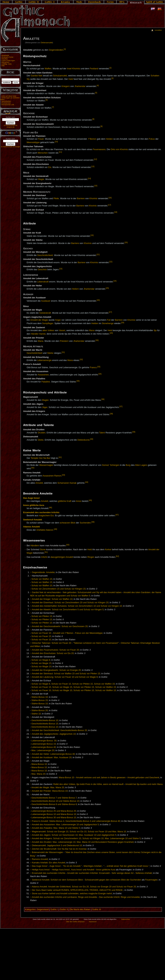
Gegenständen (56, 50)
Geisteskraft (45, 313)
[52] (117, 556)
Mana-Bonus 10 (39, 764)
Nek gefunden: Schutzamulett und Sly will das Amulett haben (92, 592)
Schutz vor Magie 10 (41, 667)
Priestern (64, 341)
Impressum (93, 922)
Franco (93, 367)
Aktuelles (5, 59)
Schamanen (63, 483)
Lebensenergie (44, 360)
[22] (111, 262)
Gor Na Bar (45, 458)
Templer (35, 458)
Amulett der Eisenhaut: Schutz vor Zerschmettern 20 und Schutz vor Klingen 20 (70, 603)
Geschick (42, 270)
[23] (61, 269)
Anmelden (158, 30)
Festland (94, 69)
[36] (103, 399)
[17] (109, 205)
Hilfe (3, 66)
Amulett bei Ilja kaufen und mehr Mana (144, 784)
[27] (111, 312)
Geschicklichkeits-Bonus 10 (45, 720)
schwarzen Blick (68, 523)
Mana (92, 330)
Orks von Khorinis (119, 149)
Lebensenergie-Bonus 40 (44, 747)
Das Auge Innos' (32, 498)
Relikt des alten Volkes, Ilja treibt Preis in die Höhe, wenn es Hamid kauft (88, 784)
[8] (93, 119)
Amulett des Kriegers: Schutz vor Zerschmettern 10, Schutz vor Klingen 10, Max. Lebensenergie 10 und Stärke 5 (86, 838)
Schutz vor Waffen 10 (42, 586)
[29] (111, 333)
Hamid (42, 334)
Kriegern (66, 86)
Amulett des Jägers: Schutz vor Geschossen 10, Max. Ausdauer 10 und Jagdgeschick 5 (74, 835)
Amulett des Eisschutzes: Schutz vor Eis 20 (53, 653)
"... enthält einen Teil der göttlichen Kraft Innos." (126, 866)
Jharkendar (80, 86)
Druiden (42, 433)
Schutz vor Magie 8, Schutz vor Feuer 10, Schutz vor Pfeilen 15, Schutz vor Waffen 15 (73, 684)
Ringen (91, 557)
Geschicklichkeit (45, 255)
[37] (121, 406)
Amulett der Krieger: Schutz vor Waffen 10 (52, 599)
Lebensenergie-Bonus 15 (44, 744)
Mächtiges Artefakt (93, 866)
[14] (89, 178)
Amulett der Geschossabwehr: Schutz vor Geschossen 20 (60, 626)
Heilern (75, 289)
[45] (90, 500)
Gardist (34, 76)
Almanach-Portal (7, 57)
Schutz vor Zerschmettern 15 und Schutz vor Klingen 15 (59, 589)
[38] (111, 414)
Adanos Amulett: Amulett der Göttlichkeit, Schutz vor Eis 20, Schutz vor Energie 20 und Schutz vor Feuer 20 (84, 887)
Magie (41, 179)
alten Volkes (48, 330)
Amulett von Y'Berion (63, 633)
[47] (117, 515)
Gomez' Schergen (111, 465)
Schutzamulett (60, 76)
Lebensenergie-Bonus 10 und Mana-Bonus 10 (54, 814)
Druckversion (6, 103)
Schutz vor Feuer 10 (41, 633)
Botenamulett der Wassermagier (47, 852)
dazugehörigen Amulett (62, 557)
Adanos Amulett (32, 527)
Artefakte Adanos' (45, 530)
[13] (93, 166)
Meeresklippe (33, 142)
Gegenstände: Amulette (43, 572)
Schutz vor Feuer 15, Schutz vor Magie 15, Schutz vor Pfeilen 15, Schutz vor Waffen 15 (74, 687)
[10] (56, 142)
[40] (92, 439)
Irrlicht (44, 557)
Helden (109, 139)
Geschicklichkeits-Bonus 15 (45, 724)
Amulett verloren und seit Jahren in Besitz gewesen (101, 778)
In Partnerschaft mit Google (10, 147)
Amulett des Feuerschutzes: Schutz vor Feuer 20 (55, 650)
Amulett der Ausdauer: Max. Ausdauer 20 (51, 757)
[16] (110, 198)
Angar (58, 320)
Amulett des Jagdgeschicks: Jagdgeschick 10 (54, 734)
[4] (98, 85)
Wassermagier (46, 465)
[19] (92, 235)
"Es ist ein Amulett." (72, 866)
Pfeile (56, 199)
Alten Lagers (141, 465)
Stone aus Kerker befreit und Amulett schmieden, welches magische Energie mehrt (72, 894)
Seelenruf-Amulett (33, 520)
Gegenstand (43, 909)
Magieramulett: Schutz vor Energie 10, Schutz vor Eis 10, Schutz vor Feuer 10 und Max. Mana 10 (79, 832)
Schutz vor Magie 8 (41, 660)
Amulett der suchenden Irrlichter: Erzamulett (88, 873)
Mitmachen (5, 62)
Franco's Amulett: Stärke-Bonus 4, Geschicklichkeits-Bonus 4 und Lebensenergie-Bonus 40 (76, 821)
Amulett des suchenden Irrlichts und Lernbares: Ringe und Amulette (64, 897)
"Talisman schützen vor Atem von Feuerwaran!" (96, 643)
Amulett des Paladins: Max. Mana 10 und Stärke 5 (56, 828)
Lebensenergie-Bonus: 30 (44, 741)
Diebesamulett (47, 43)
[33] (99, 367)
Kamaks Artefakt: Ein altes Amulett (48, 863)
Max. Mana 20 (38, 774)
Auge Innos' (55, 866)
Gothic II (64, 909)
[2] (111, 68)
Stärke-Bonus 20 (40, 710)
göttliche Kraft (65, 501)
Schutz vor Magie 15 (41, 663)
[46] (51, 507)
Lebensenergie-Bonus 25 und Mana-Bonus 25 (54, 811)
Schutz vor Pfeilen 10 (42, 623)
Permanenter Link (8, 105)
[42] (33, 468)
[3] (112, 78)
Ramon (58, 476)
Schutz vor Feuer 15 (41, 636)
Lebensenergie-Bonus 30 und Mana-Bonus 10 (54, 818)
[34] (100, 374)
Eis (50, 167)
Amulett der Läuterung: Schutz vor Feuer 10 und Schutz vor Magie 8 (65, 677)
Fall (109, 320)
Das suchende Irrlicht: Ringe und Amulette (119, 897)
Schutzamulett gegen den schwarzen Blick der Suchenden (113, 880)
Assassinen (43, 375)
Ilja (155, 330)
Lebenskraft (43, 282)
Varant (62, 330)
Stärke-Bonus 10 (40, 697)
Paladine (46, 382)
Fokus (152, 139)
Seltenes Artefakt (144, 873)
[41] (60, 457)
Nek (40, 76)
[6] (47, 100)
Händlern (35, 546)
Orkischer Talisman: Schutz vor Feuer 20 (51, 643)
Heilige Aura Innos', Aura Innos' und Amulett (73, 870)
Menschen (43, 153)
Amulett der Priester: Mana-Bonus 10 (50, 791)
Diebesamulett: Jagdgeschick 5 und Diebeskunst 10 (57, 845)
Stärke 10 (36, 714)
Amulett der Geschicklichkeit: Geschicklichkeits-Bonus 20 (59, 730)
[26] (98, 300)
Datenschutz (126, 919)
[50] (68, 545)
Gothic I (54, 909)
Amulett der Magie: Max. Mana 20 (48, 787)
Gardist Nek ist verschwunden (46, 592)
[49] (56, 529)
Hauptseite (5, 55)
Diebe (41, 440)
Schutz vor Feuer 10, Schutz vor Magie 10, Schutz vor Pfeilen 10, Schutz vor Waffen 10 (74, 690)
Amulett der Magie (39, 320)
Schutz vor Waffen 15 (42, 579)
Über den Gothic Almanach (75, 922)
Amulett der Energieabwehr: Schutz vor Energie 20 (56, 670)
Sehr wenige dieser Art (123, 873)
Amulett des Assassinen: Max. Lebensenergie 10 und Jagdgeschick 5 (65, 825)
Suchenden (85, 523)
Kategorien (30, 909)
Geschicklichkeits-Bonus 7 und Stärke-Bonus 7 (54, 798)
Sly (28, 79)
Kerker (108, 550)
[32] (81, 359)
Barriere (81, 199)
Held (71, 79)
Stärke (50, 353)
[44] (87, 482)
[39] (134, 432)
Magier (45, 400)
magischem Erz (46, 516)
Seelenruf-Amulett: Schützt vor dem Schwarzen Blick (57, 880)
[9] (101, 126)
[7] (53, 107)
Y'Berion (92, 139)
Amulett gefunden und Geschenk (143, 778)
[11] (60, 152)
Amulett (39, 483)
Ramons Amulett (40, 859)
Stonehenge (108, 323)
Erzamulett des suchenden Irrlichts (41, 512)
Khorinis (93, 199)
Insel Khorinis (74, 69)
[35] (78, 381)
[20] (126, 242)
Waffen (48, 69)
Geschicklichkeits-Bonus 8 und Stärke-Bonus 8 (54, 804)
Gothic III (97, 909)
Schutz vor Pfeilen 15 (42, 616)
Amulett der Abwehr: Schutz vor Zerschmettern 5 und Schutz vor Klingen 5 (68, 610)
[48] (93, 522)
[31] (63, 352)
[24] (115, 281)
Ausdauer (46, 301)
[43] (63, 475)
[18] (116, 212)
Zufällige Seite (6, 64)
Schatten (155, 76)
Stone (43, 550)
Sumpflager (48, 323)
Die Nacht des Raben (80, 909)
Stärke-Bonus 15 (40, 700)
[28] (123, 323)
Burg (128, 465)
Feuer (41, 139)
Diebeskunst (84, 440)
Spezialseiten (6, 101)
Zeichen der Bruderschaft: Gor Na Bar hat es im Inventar (59, 849)
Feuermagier (151, 880)
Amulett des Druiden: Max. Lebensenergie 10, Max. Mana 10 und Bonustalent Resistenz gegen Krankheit (82, 842)
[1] (65, 49)
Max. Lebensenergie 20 (43, 750)
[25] (107, 288)
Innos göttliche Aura (34, 505)
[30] (97, 340)
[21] (98, 254)
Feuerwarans (99, 149)
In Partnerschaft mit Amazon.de (10, 126)
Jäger (45, 407)
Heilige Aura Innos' (41, 870)
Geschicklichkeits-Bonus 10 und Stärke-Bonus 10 (55, 801)
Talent (102, 433)
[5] (96, 93)
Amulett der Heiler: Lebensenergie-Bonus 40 (53, 754)
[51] (46, 552)
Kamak (73, 483)
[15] (96, 186)
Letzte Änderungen (8, 61)
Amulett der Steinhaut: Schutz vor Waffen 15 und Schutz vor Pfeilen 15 (66, 674)
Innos (79, 501)
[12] (95, 159)
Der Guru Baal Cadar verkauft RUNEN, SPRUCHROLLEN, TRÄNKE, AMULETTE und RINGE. (78, 890)
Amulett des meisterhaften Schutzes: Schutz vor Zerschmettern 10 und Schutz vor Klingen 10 (77, 606)
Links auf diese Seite (9, 96)
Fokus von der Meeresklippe (89, 633)
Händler (35, 334)
